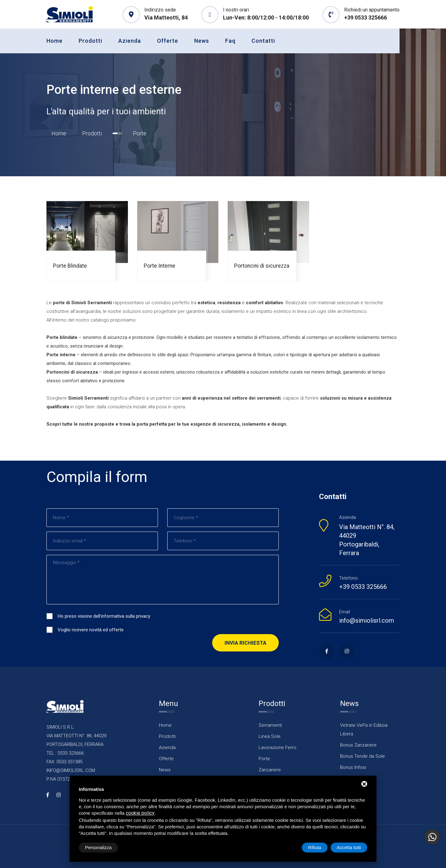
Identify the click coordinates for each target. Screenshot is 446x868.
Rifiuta (315, 847)
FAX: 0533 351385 (64, 762)
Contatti (263, 41)
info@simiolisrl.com (367, 621)
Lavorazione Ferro (278, 748)
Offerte (168, 41)
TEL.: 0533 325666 (65, 753)
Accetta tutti (349, 847)
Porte (264, 759)
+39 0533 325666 (365, 18)
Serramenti (270, 726)
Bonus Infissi (353, 768)
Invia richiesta (245, 643)
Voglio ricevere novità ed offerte (91, 630)
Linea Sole (270, 737)
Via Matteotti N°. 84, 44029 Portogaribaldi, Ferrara (367, 540)
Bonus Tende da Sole (363, 756)
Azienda (130, 41)
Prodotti (90, 41)
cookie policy (140, 813)
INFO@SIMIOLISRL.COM (71, 771)
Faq (230, 41)
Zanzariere (270, 770)
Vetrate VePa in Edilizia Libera (364, 730)
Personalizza (98, 847)
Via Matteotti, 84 (166, 18)
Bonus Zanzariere (358, 745)
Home (55, 41)
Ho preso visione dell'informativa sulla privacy (104, 616)
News (202, 41)
